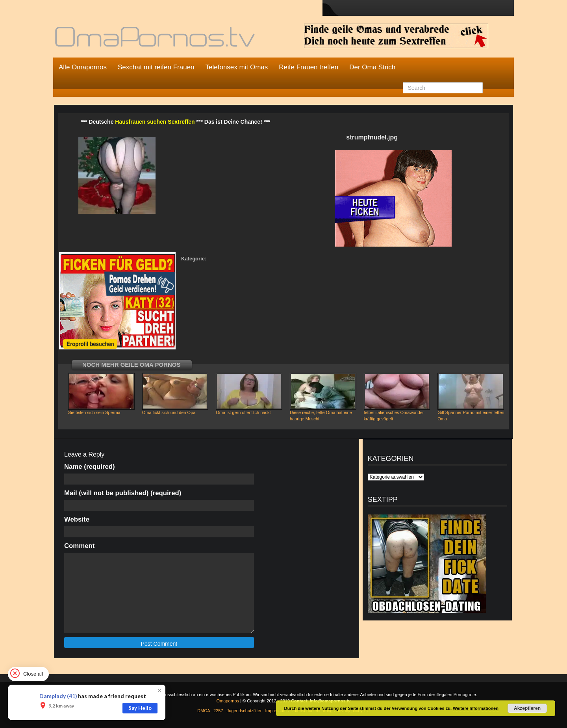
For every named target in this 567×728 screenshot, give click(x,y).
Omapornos (228, 701)
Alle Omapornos (83, 67)
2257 (218, 711)
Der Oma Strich (372, 67)
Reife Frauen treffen (309, 67)
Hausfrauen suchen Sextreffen (155, 122)
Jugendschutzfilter (244, 711)
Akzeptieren (527, 708)
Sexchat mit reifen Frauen (156, 67)
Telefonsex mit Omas (237, 67)
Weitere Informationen (476, 708)
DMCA (204, 711)
